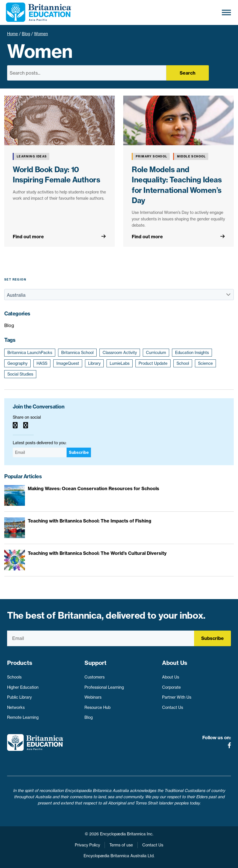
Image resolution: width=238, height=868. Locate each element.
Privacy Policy (87, 845)
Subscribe (79, 452)
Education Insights (192, 353)
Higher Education (23, 687)
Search (188, 73)
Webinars (93, 697)
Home (12, 34)
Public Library (19, 697)
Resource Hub (97, 707)
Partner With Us (177, 697)
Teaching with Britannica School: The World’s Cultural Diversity (97, 553)
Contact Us (173, 707)
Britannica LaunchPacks (30, 353)
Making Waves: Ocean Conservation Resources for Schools (93, 488)
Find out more (28, 237)
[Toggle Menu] (226, 12)
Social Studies (20, 374)
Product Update (153, 363)
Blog (26, 34)
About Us (171, 677)
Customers (94, 677)
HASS (42, 363)
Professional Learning (104, 687)
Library (94, 363)
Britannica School (77, 353)
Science (205, 363)
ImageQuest (68, 363)
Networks (16, 707)
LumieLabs (120, 363)
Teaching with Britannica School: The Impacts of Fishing (90, 521)
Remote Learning (23, 717)
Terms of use (121, 845)
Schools (14, 677)
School (183, 363)
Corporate (171, 687)
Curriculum (156, 353)
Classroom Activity (120, 353)
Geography (17, 363)
